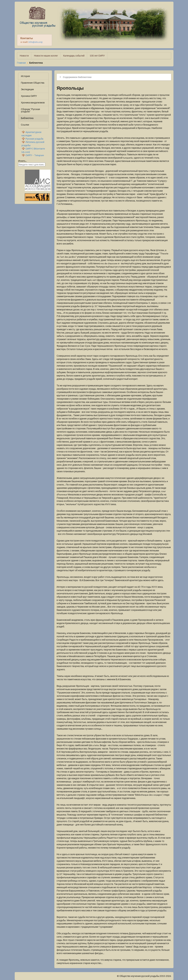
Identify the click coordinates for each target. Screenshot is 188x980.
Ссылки (25, 125)
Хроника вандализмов (33, 102)
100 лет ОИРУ (97, 56)
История (25, 76)
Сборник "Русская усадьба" (30, 110)
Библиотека (27, 118)
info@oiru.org (36, 42)
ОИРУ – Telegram (35, 155)
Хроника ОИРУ (29, 96)
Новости (24, 56)
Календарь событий (74, 56)
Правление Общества (33, 83)
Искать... (23, 161)
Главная (21, 63)
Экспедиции (27, 89)
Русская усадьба (35, 139)
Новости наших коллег (46, 56)
